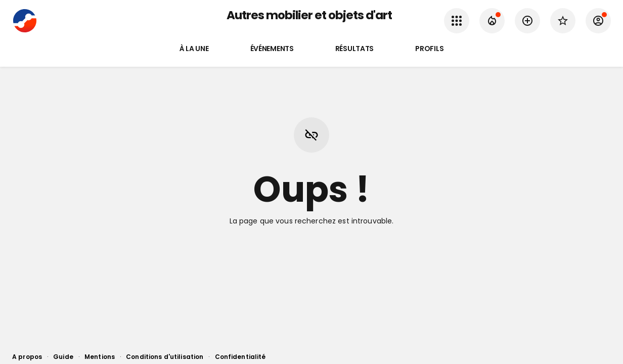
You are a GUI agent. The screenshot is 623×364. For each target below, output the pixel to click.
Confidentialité (240, 357)
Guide (63, 357)
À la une (194, 49)
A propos (27, 357)
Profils (429, 49)
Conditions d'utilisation (165, 357)
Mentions (100, 357)
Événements (272, 49)
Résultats (354, 49)
